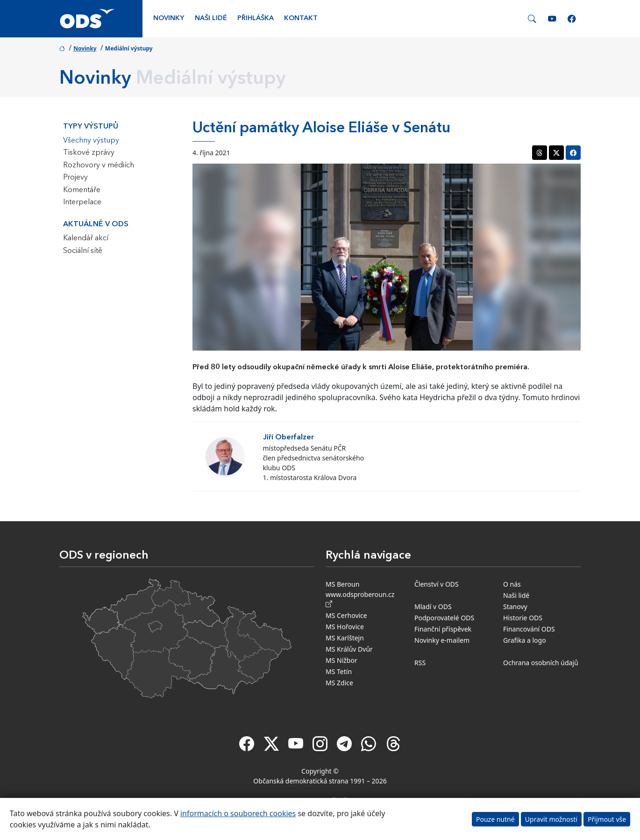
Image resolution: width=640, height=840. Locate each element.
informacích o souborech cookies (238, 813)
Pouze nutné (495, 819)
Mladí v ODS (433, 607)
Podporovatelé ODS (444, 618)
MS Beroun (342, 584)
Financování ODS (529, 629)
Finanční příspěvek (443, 629)
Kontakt (301, 18)
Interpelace (82, 202)
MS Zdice (339, 683)
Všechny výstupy (91, 141)
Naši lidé (211, 18)
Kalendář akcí (86, 238)
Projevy (75, 178)
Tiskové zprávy (89, 153)
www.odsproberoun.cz (362, 599)
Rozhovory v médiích (99, 165)
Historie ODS (523, 618)
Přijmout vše (607, 819)
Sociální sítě (83, 251)
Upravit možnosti (551, 819)
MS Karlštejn (345, 638)
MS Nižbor (341, 660)
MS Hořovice (345, 627)
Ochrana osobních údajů (541, 663)
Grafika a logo (525, 640)
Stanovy (515, 607)
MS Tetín (339, 671)
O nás (512, 584)
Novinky (169, 18)
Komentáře (82, 190)
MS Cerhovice (346, 615)
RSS (420, 663)
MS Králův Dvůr (349, 649)
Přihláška (256, 18)
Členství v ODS (437, 584)
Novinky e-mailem (442, 640)
